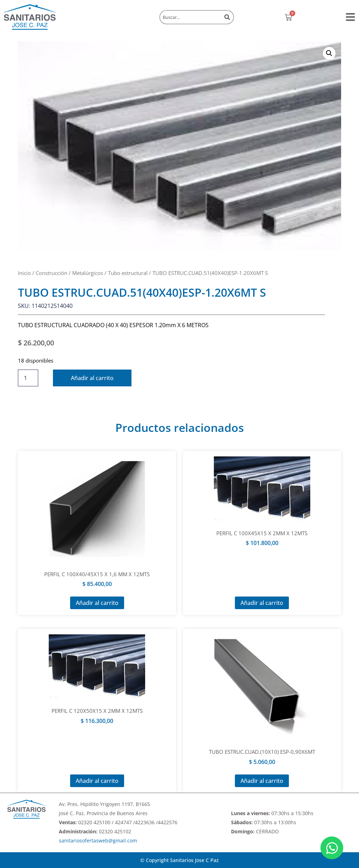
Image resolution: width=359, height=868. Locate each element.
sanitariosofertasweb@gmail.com (98, 841)
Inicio (24, 273)
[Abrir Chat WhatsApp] (332, 848)
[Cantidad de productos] (28, 378)
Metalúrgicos (88, 273)
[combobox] (190, 17)
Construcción (52, 273)
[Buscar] (228, 17)
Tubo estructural (128, 273)
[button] (350, 17)
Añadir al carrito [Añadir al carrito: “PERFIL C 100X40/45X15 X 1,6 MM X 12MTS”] (97, 603)
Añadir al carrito (92, 378)
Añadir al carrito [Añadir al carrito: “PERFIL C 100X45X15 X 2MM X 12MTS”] (262, 603)
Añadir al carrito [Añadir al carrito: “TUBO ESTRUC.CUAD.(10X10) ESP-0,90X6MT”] (262, 781)
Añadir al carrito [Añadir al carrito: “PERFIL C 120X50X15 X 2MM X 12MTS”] (97, 781)
